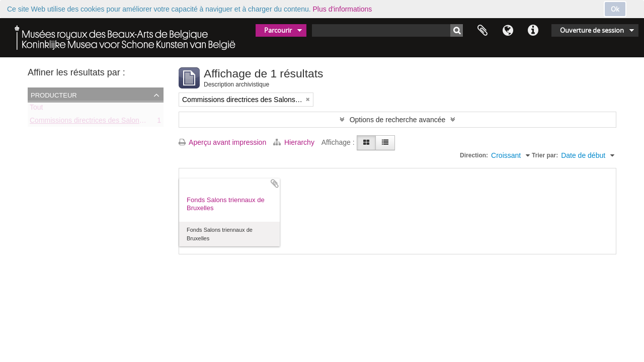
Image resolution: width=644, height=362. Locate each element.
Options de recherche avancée (398, 120)
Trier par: (545, 155)
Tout (36, 109)
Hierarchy (295, 142)
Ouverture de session (592, 30)
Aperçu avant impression (222, 142)
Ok (615, 9)
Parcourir (278, 30)
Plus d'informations (343, 9)
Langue (508, 31)
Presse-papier (482, 31)
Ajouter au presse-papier (275, 184)
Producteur (54, 95)
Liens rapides (533, 31)
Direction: (474, 155)
